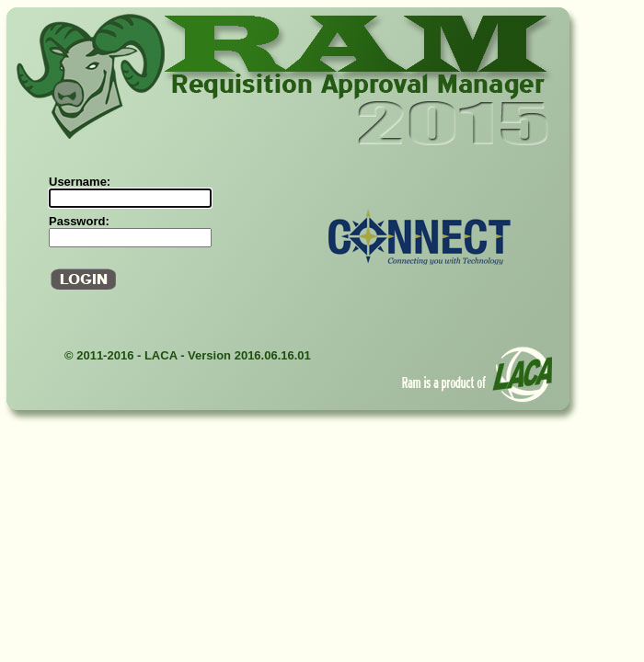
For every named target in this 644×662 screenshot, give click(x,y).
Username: (80, 182)
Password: (79, 221)
